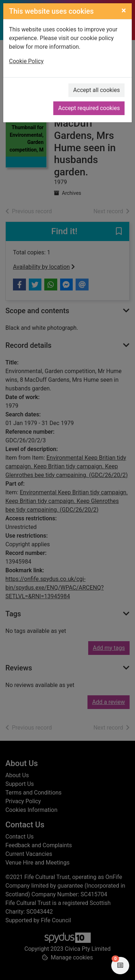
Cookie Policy (26, 61)
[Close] (124, 10)
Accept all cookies (96, 90)
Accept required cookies (89, 108)
